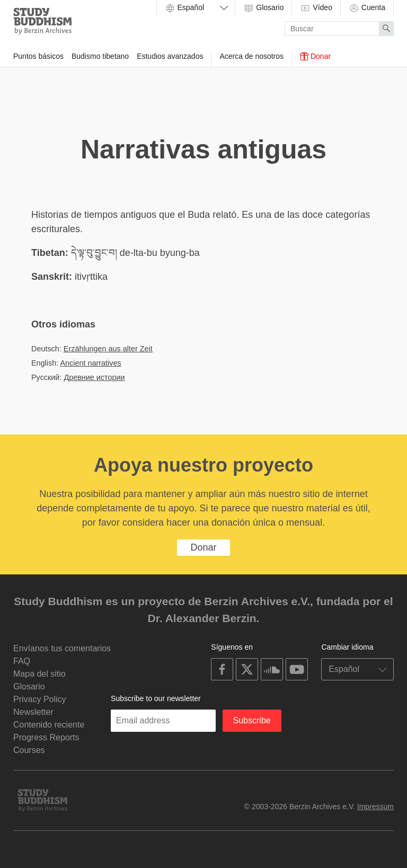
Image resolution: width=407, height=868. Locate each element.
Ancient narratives (90, 363)
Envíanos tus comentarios (62, 648)
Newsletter (33, 712)
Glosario (263, 8)
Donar (315, 56)
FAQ (22, 661)
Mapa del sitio (39, 674)
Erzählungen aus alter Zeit (108, 349)
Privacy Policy (40, 699)
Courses (29, 750)
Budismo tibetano (100, 56)
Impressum (375, 807)
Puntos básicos (38, 56)
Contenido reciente (49, 725)
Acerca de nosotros (251, 56)
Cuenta (367, 8)
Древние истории (94, 377)
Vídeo (316, 8)
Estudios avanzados (170, 56)
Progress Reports (46, 737)
